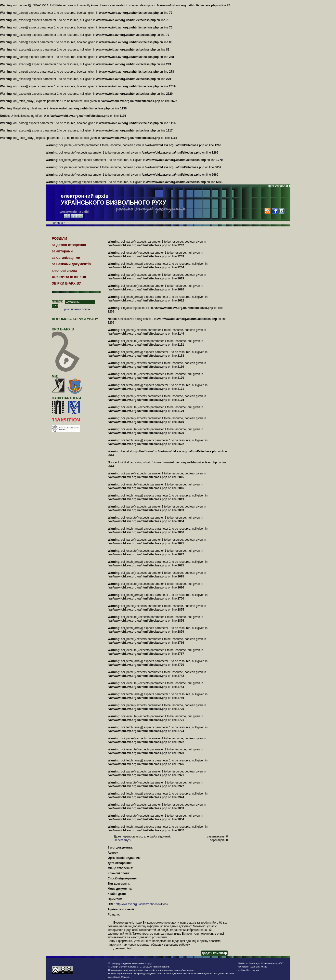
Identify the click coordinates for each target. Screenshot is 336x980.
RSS (267, 211)
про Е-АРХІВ (66, 331)
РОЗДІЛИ (59, 238)
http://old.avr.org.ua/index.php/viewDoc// (142, 904)
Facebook (275, 211)
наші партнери (66, 398)
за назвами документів (71, 264)
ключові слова (64, 271)
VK (281, 211)
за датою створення (69, 245)
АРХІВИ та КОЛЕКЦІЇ (69, 277)
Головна (57, 223)
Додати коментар (214, 953)
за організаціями (66, 258)
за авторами (62, 251)
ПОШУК (57, 301)
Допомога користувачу (75, 319)
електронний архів (113, 200)
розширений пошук (77, 309)
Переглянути (123, 840)
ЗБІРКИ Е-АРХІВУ (66, 283)
